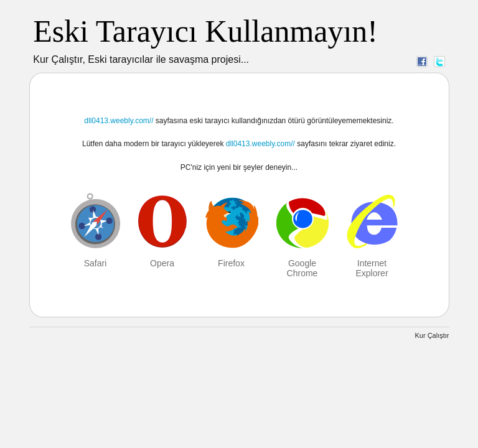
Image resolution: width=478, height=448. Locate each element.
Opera (162, 263)
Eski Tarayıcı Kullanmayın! (205, 31)
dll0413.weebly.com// (119, 121)
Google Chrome (302, 268)
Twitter (439, 61)
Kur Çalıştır (432, 335)
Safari (96, 263)
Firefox (231, 263)
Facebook (422, 61)
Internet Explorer (372, 268)
